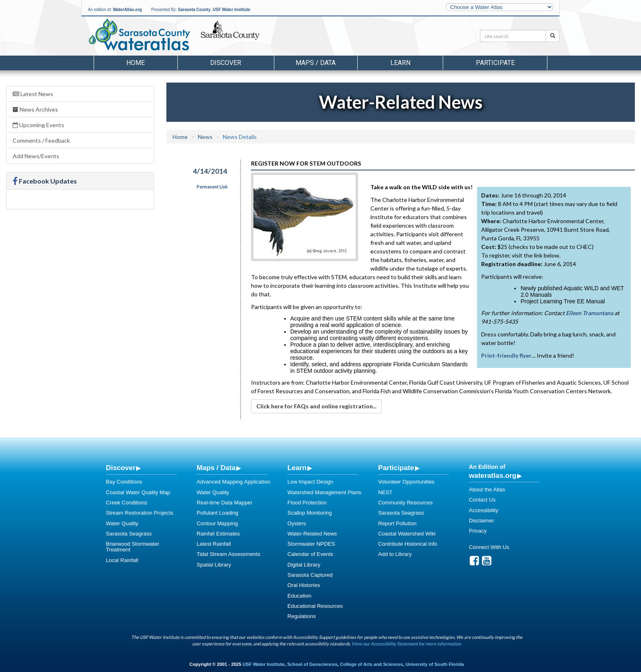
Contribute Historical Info (408, 544)
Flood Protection (307, 503)
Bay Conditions (124, 482)
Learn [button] (400, 63)
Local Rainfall (122, 560)
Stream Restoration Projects (140, 513)
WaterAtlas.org (127, 10)
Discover (121, 468)
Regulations (302, 616)
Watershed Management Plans (324, 492)
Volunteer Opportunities (406, 482)
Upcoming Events (38, 125)
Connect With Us (489, 547)
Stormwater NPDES (311, 544)
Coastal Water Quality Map (138, 492)
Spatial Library (214, 565)
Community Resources (405, 503)
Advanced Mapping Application (233, 482)
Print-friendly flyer (506, 355)
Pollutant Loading (217, 513)
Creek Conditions (127, 503)
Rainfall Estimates (218, 534)
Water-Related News (312, 534)
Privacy (478, 531)
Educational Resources (315, 606)
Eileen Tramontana (589, 313)
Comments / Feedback (41, 140)
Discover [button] (226, 63)
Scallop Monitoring (310, 513)
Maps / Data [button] (316, 63)
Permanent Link (212, 187)
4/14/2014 (210, 171)
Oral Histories (304, 585)
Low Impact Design (310, 482)
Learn (297, 468)
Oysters (297, 523)
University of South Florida (435, 664)
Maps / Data (216, 468)
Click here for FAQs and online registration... (316, 406)
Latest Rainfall (214, 544)
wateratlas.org (493, 475)
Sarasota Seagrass (129, 534)
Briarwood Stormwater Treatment (132, 547)
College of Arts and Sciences (372, 664)
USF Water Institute (231, 10)
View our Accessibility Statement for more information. (407, 644)
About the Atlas (487, 489)
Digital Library (304, 565)
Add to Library (395, 554)
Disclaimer (482, 521)
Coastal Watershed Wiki (407, 534)
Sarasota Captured (310, 575)
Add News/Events (36, 156)
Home (136, 63)
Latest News (33, 94)
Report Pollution (397, 523)
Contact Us (482, 500)
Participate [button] (495, 63)
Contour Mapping (217, 523)
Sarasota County (194, 10)
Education (299, 596)
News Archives (35, 109)
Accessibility (484, 510)
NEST (385, 492)
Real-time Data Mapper (224, 503)
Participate (396, 468)
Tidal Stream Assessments (229, 554)
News (205, 137)
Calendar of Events (310, 554)
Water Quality (122, 523)
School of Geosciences (312, 664)
